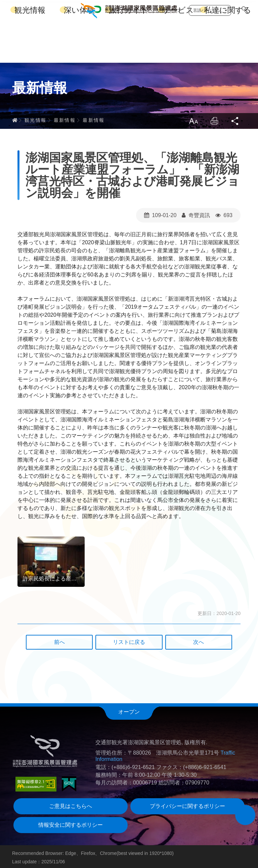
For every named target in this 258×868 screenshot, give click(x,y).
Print (214, 119)
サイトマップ (169, 8)
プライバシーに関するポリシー (187, 804)
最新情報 (65, 118)
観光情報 (30, 50)
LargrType (192, 119)
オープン (129, 710)
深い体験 (79, 50)
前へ (59, 640)
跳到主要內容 (0, 0)
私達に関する (228, 50)
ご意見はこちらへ (71, 804)
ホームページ (137, 8)
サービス (178, 50)
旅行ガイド (129, 50)
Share (235, 119)
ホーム (15, 118)
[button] (245, 815)
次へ (199, 640)
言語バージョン (207, 8)
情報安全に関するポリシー (71, 823)
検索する (244, 9)
